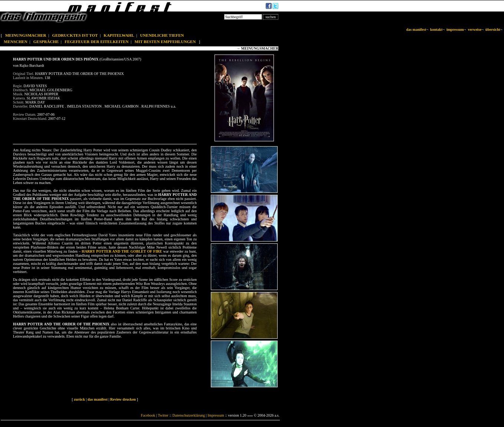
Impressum (216, 415)
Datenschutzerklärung (189, 415)
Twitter (163, 415)
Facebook (148, 415)
